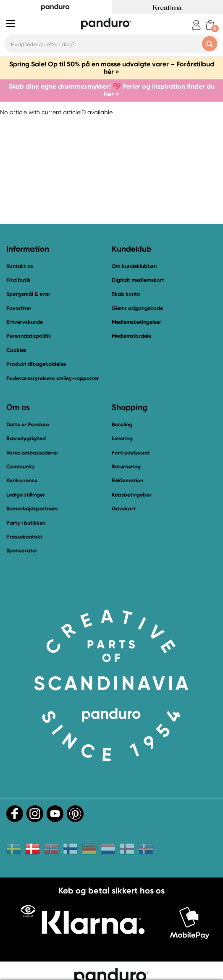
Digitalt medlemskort (138, 280)
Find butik (18, 280)
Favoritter (19, 308)
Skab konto (126, 294)
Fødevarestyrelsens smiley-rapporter (53, 378)
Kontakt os (20, 266)
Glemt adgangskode (137, 308)
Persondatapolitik (29, 336)
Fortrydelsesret (131, 453)
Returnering (126, 466)
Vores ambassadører (32, 453)
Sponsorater (22, 550)
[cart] (210, 25)
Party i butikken (26, 523)
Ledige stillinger (26, 495)
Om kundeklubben (134, 266)
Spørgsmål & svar (28, 294)
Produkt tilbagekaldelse (36, 364)
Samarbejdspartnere (32, 508)
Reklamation (127, 480)
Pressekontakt (24, 537)
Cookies (16, 350)
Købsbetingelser (132, 495)
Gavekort (124, 508)
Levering (122, 438)
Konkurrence (22, 480)
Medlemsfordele (131, 336)
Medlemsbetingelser (136, 322)
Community (21, 466)
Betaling (122, 424)
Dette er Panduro (28, 424)
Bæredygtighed (26, 438)
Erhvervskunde (25, 322)
